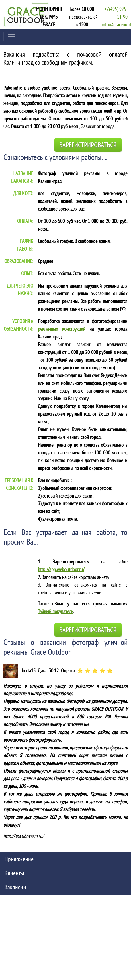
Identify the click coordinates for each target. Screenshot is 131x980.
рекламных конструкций (62, 329)
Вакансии (15, 887)
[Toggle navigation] (11, 37)
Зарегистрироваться (88, 145)
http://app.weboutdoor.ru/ (61, 569)
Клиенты (14, 873)
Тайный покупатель (55, 611)
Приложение (19, 859)
